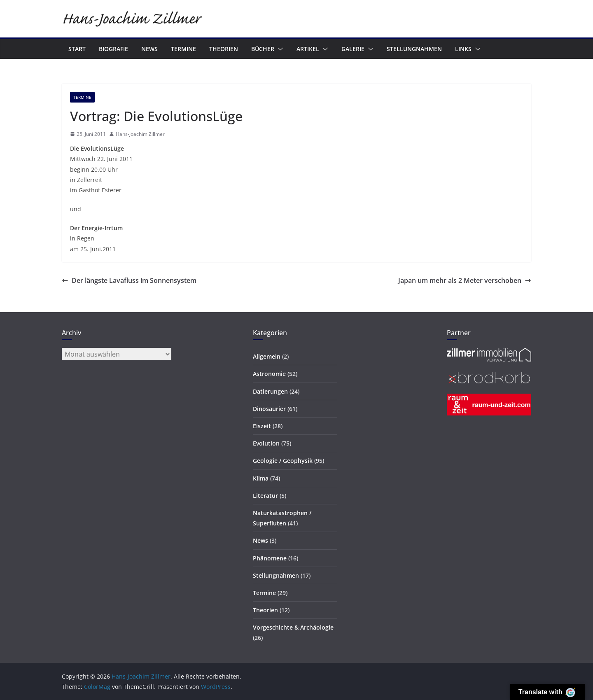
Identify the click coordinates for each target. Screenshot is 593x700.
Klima (261, 478)
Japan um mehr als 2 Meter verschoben (465, 280)
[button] (279, 49)
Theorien (224, 49)
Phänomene (270, 558)
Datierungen (270, 391)
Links (463, 49)
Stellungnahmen (414, 49)
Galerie (353, 49)
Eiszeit (262, 426)
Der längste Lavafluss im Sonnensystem (129, 280)
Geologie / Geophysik (283, 461)
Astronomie (269, 374)
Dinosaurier (269, 409)
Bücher (263, 49)
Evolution (266, 443)
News (149, 49)
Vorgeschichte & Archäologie (293, 627)
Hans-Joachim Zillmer (140, 134)
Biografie (113, 49)
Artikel (308, 49)
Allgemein (267, 356)
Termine (183, 49)
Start (77, 49)
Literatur (265, 496)
